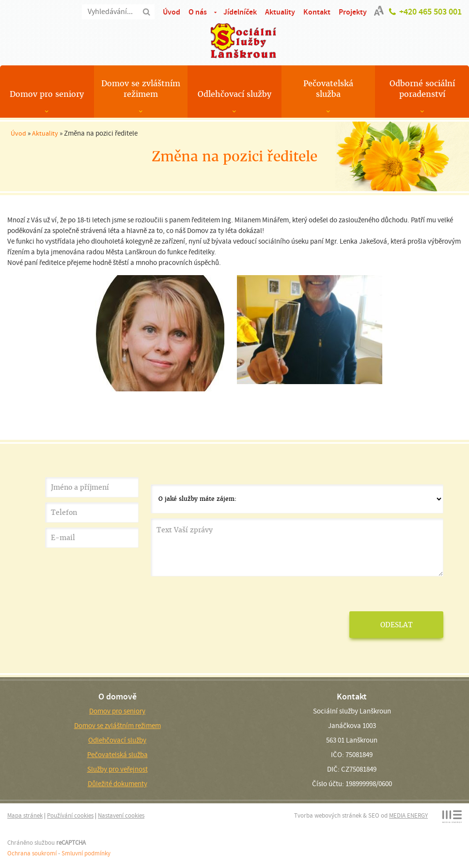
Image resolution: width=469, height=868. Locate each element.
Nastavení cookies (121, 815)
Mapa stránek (25, 815)
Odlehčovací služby (234, 94)
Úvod (172, 12)
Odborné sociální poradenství (422, 89)
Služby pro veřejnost (117, 769)
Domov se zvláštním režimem (141, 89)
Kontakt (317, 12)
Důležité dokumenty (117, 784)
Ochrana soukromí (32, 853)
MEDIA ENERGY (408, 815)
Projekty (353, 12)
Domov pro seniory (47, 94)
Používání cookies (70, 815)
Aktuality (280, 12)
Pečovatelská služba (328, 89)
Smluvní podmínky (86, 853)
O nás (198, 12)
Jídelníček (240, 12)
